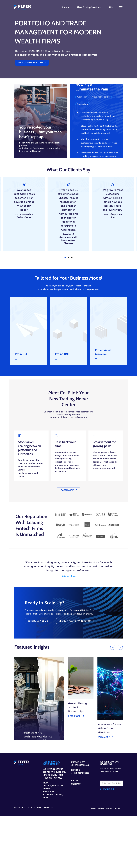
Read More (74, 756)
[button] (106, 155)
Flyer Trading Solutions (103, 8)
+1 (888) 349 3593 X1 (46, 829)
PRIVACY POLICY (127, 861)
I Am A (80, 8)
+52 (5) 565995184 (80, 816)
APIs (124, 8)
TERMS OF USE (110, 861)
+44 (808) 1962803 (80, 824)
